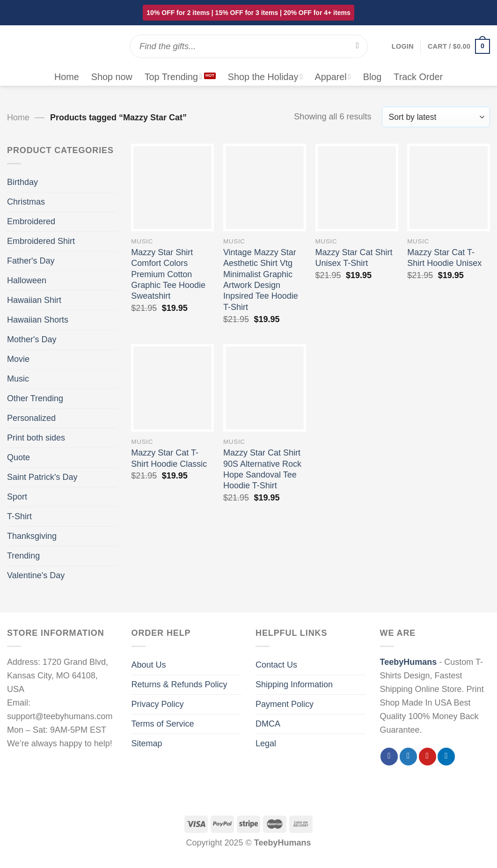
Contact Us (276, 665)
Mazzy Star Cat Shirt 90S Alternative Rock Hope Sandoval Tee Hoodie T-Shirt (262, 469)
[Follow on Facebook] (389, 757)
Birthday (22, 182)
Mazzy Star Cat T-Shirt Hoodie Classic (169, 458)
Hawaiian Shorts (38, 320)
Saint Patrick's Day (42, 477)
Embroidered (31, 221)
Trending (23, 556)
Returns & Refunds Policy (179, 684)
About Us (149, 665)
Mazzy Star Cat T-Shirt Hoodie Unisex (444, 258)
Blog (373, 77)
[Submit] (357, 46)
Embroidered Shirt (41, 241)
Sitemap (147, 743)
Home (67, 77)
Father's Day (31, 261)
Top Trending (173, 77)
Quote (18, 457)
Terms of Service (163, 724)
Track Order (418, 77)
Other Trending (35, 398)
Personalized (31, 418)
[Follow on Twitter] (408, 757)
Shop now (112, 77)
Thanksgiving (32, 536)
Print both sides (36, 438)
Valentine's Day (36, 575)
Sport (17, 497)
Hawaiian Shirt (34, 300)
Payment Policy (285, 704)
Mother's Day (32, 339)
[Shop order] (436, 117)
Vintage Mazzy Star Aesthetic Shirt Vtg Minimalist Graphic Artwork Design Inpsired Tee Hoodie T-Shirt (261, 280)
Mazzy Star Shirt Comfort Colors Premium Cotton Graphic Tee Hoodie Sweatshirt (168, 274)
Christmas (26, 202)
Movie (18, 359)
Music (18, 379)
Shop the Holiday (265, 77)
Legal (266, 743)
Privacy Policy (158, 704)
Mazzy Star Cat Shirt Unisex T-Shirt (354, 258)
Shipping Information (294, 684)
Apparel (333, 77)
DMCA (268, 724)
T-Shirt (19, 516)
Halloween (27, 280)
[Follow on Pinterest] (428, 757)
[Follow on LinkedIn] (446, 757)
